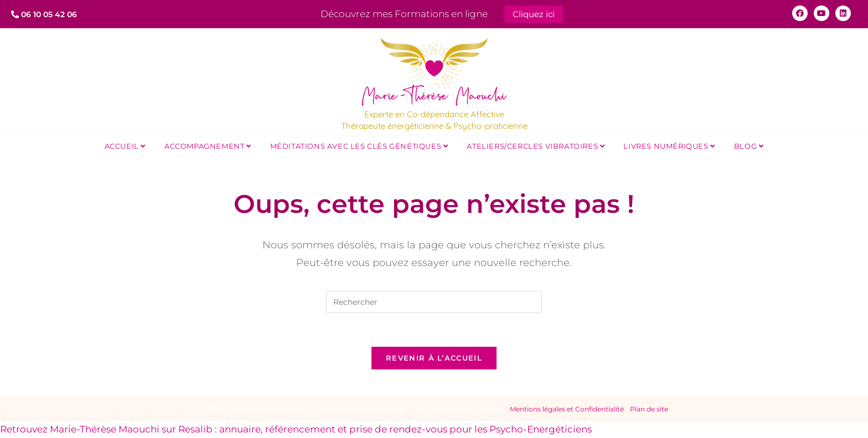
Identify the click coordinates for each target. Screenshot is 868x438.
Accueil (125, 146)
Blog (749, 146)
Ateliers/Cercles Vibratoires (536, 146)
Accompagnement (208, 146)
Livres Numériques (669, 146)
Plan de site (649, 409)
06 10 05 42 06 (44, 14)
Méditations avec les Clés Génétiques (359, 146)
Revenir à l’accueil (434, 358)
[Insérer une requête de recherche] (434, 302)
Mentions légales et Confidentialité (567, 409)
